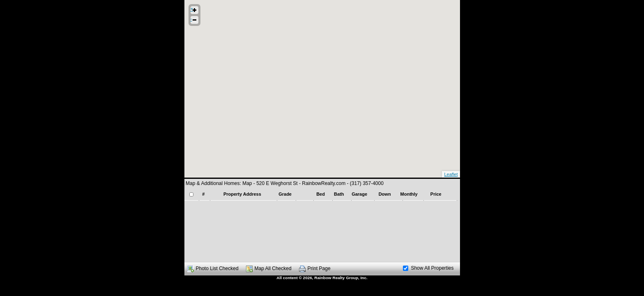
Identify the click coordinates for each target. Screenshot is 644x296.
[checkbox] (191, 194)
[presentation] (321, 200)
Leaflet (451, 174)
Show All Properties (428, 268)
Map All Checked (273, 268)
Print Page (319, 268)
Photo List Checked (217, 268)
